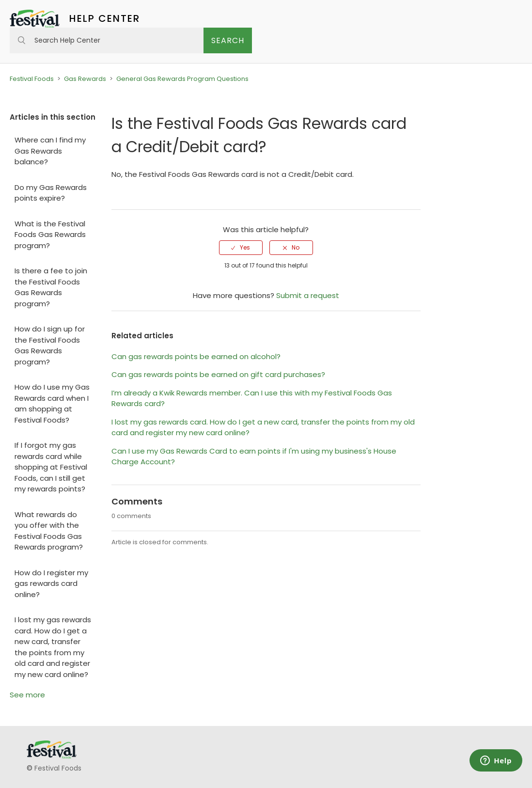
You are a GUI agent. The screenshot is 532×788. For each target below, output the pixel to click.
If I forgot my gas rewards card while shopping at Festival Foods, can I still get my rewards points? (51, 467)
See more (27, 695)
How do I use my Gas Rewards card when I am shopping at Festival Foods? (52, 403)
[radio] (241, 248)
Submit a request (308, 295)
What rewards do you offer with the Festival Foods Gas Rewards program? (49, 531)
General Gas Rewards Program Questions (182, 79)
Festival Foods (32, 79)
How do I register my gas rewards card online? (51, 583)
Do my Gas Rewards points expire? (51, 193)
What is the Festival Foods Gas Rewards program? (50, 235)
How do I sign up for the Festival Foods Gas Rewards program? (50, 345)
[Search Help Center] (107, 40)
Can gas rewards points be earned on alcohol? (196, 356)
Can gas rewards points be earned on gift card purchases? (218, 374)
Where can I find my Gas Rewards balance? (50, 151)
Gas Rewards (85, 79)
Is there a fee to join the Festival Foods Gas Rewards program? (51, 287)
